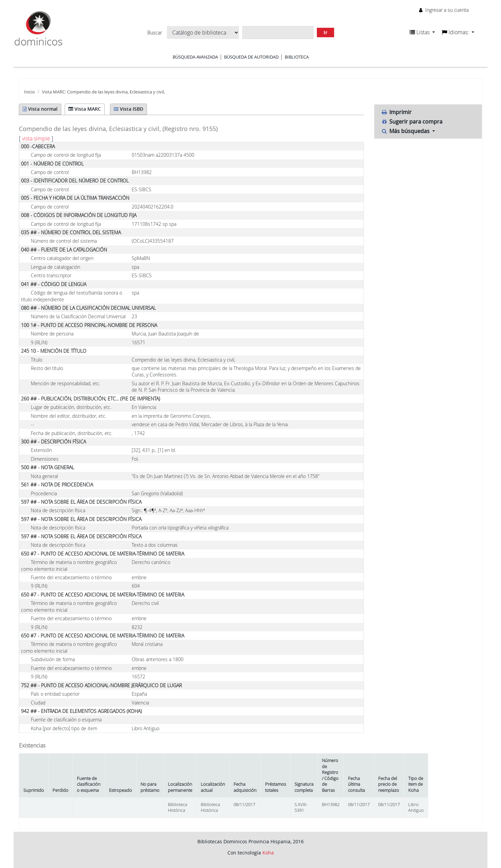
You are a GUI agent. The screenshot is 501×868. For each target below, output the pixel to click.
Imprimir (397, 112)
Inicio (29, 92)
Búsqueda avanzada (195, 57)
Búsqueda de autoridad (251, 57)
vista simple (36, 138)
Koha (268, 853)
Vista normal (40, 109)
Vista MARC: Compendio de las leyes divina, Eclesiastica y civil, (103, 92)
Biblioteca (297, 57)
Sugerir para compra (412, 122)
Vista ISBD (128, 109)
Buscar (155, 33)
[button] (422, 32)
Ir (325, 32)
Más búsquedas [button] (406, 131)
